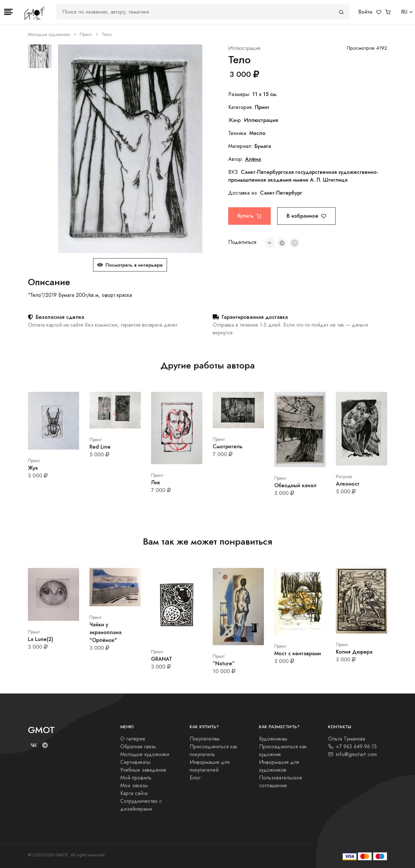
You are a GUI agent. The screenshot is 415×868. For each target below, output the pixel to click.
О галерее (133, 739)
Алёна (253, 159)
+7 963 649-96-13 (352, 747)
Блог (195, 778)
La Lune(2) (41, 639)
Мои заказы (134, 786)
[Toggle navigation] (8, 12)
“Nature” (224, 663)
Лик (156, 482)
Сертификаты (135, 762)
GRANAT (162, 659)
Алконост (348, 484)
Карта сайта (134, 793)
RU (404, 12)
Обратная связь (138, 747)
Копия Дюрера (354, 652)
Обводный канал (295, 485)
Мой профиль (136, 778)
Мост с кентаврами (298, 653)
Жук (33, 468)
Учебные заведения (143, 770)
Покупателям (205, 739)
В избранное (306, 216)
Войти (365, 12)
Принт (86, 35)
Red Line (100, 447)
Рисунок (344, 477)
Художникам (273, 739)
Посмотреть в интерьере (130, 265)
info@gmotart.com (352, 754)
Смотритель (228, 446)
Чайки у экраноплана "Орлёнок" (106, 632)
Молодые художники (49, 35)
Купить (249, 216)
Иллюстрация (244, 48)
